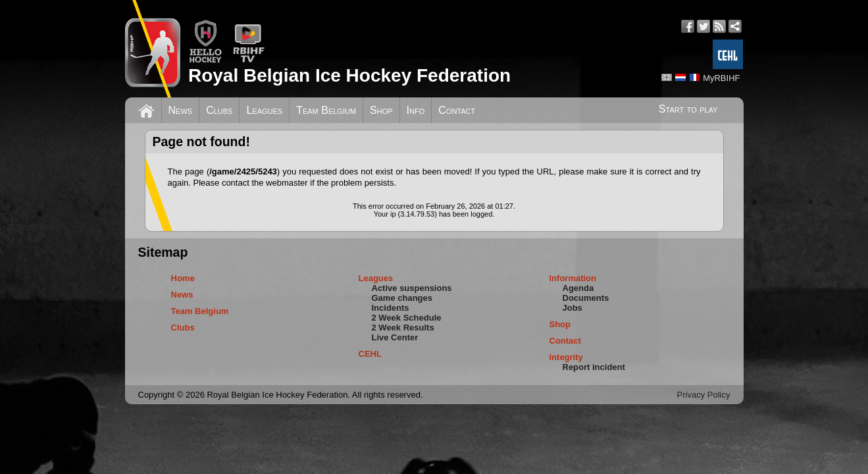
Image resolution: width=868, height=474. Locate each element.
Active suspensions (412, 288)
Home (183, 278)
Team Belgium (326, 110)
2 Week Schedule (407, 318)
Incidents (391, 308)
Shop (381, 110)
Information (573, 278)
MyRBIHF (721, 78)
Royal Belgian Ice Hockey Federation (349, 75)
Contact (457, 110)
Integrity (566, 357)
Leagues (264, 110)
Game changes (402, 298)
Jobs (573, 308)
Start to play (688, 109)
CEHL (370, 354)
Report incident (594, 367)
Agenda (578, 288)
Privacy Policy (704, 395)
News (181, 110)
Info (416, 110)
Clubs (219, 110)
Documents (586, 298)
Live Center (395, 337)
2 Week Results (403, 328)
